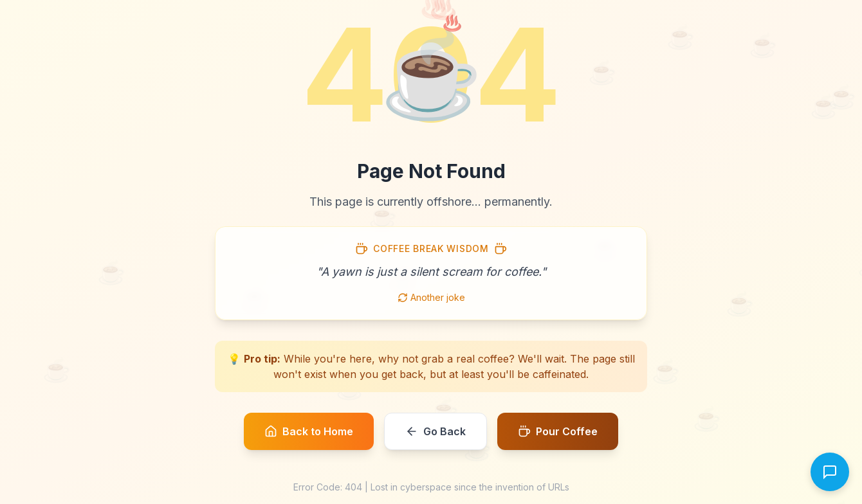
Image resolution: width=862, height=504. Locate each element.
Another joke (431, 297)
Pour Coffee (558, 431)
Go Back (436, 431)
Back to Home (309, 431)
